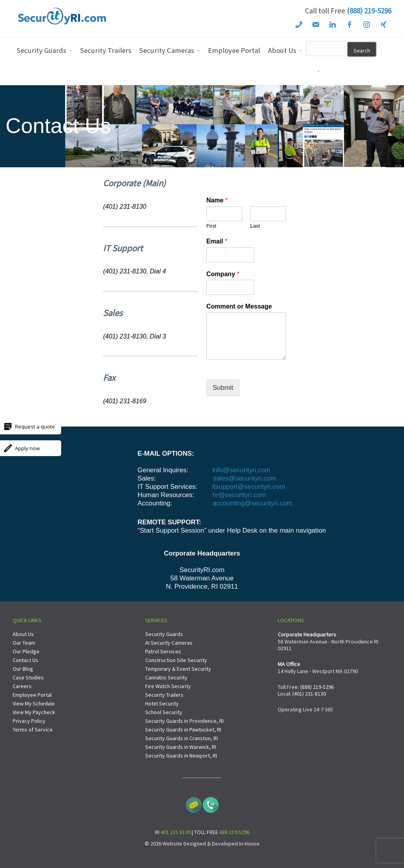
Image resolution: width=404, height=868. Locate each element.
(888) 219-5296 (369, 11)
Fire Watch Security (168, 686)
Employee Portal (32, 695)
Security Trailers (164, 695)
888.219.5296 (234, 832)
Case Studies (28, 677)
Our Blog (23, 669)
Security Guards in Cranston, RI (181, 738)
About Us (23, 634)
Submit (223, 388)
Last (255, 226)
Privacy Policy (29, 721)
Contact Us (25, 660)
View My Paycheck (34, 712)
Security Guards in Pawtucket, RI (183, 730)
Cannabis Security (166, 677)
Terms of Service (33, 730)
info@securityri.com (240, 470)
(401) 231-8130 (309, 694)
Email (217, 241)
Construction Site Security (176, 660)
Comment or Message (239, 306)
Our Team (24, 643)
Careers (22, 686)
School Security (164, 712)
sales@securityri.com (245, 478)
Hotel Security (162, 703)
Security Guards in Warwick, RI (181, 747)
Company (223, 274)
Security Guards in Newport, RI (181, 756)
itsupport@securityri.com (249, 487)
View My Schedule (34, 703)
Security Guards (164, 634)
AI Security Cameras (169, 643)
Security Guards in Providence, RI (184, 721)
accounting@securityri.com (252, 503)
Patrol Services (163, 651)
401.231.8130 (176, 832)
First (211, 226)
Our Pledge (26, 651)
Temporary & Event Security (178, 669)
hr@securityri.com (239, 495)
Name (217, 200)
